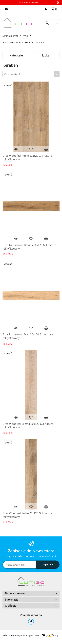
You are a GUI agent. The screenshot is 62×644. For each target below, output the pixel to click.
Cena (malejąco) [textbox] (12, 74)
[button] (55, 9)
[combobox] (31, 74)
